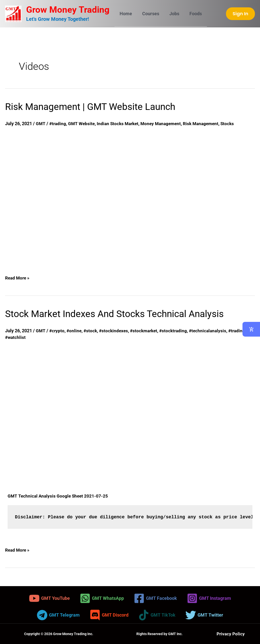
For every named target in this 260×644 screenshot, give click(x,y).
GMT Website (83, 123)
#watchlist (16, 337)
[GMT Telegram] (58, 615)
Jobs (172, 14)
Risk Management (208, 123)
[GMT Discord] (109, 615)
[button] (240, 14)
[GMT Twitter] (204, 615)
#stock (92, 331)
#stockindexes (116, 331)
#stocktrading (178, 331)
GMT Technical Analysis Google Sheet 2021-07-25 (59, 496)
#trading (58, 123)
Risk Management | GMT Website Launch (97, 106)
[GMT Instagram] (209, 598)
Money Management (166, 123)
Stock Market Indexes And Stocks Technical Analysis (124, 314)
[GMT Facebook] (155, 598)
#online (75, 331)
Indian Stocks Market (121, 123)
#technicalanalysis (214, 331)
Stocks (235, 123)
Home (125, 14)
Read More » (18, 277)
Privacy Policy (231, 634)
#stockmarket (147, 331)
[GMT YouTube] (49, 598)
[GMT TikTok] (157, 615)
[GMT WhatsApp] (102, 598)
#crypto (57, 331)
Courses (149, 14)
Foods (192, 14)
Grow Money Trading (68, 10)
